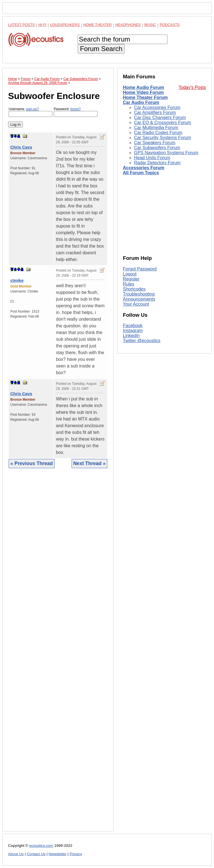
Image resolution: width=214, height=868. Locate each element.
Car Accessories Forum (157, 107)
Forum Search (101, 49)
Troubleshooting (139, 294)
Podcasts (170, 25)
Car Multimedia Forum (156, 128)
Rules (129, 284)
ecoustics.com (41, 846)
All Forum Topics (141, 173)
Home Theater (98, 25)
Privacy (76, 854)
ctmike (17, 280)
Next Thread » (89, 463)
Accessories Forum (144, 168)
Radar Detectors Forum (157, 163)
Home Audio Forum (144, 87)
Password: (76, 112)
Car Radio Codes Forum (158, 133)
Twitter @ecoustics (142, 341)
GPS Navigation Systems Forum (166, 153)
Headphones (128, 25)
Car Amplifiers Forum (155, 113)
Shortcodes (134, 289)
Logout (130, 274)
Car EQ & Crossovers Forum (162, 123)
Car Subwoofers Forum (157, 148)
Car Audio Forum (141, 102)
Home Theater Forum (145, 97)
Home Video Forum (143, 92)
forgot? (75, 109)
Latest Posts (21, 25)
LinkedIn (131, 336)
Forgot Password (140, 269)
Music (150, 25)
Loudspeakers (65, 25)
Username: (31, 112)
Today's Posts (192, 87)
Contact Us (36, 854)
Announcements (139, 299)
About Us (16, 854)
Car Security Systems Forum (162, 138)
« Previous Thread (32, 463)
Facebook (133, 326)
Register (131, 279)
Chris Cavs (21, 147)
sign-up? (32, 109)
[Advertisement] (58, 654)
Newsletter (57, 854)
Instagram (133, 331)
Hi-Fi (42, 25)
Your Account (136, 304)
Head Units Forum (152, 158)
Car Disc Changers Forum (160, 118)
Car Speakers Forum (155, 143)
